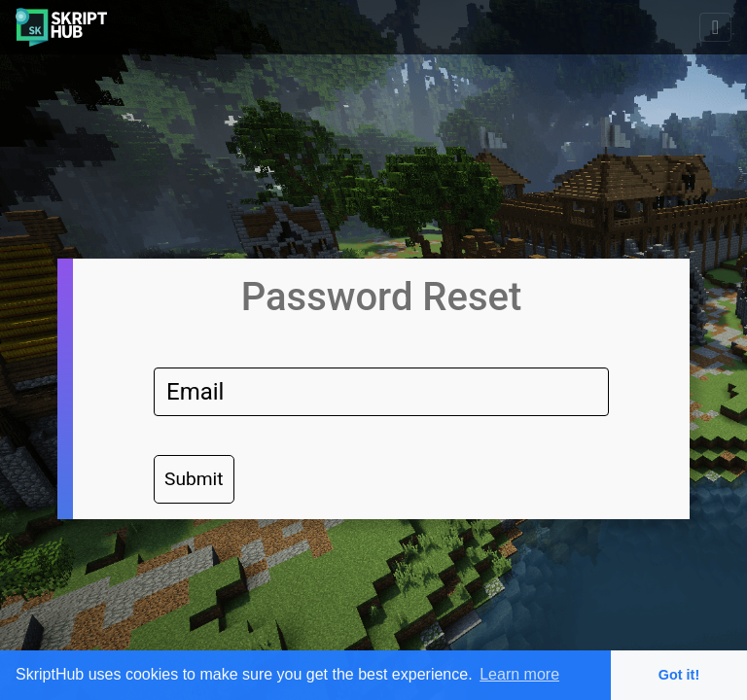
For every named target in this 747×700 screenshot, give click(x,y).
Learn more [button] (519, 674)
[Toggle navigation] (715, 27)
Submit (194, 479)
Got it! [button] (679, 675)
